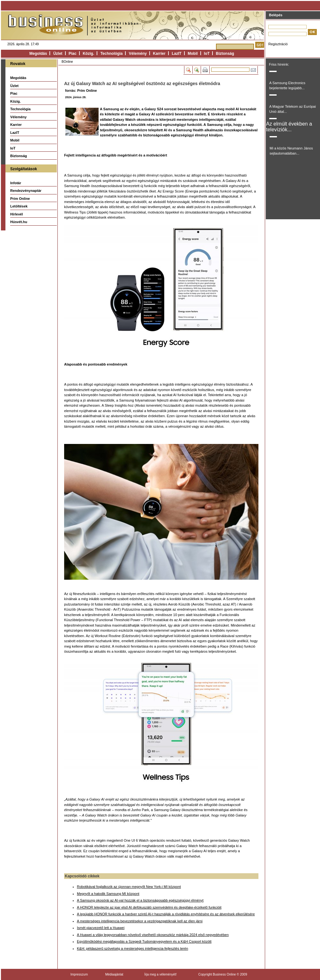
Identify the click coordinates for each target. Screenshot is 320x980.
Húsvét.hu (19, 222)
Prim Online (20, 199)
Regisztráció (278, 44)
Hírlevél (17, 214)
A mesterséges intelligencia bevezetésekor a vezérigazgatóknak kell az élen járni (140, 921)
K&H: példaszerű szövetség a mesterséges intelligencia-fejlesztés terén (133, 948)
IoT (207, 54)
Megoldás (38, 54)
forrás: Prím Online (81, 91)
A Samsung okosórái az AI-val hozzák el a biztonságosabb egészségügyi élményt (140, 900)
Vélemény (138, 54)
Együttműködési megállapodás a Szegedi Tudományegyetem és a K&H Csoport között (144, 941)
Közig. (88, 54)
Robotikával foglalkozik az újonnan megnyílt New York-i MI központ (129, 887)
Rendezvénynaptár (26, 191)
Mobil (193, 54)
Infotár (16, 183)
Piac (73, 54)
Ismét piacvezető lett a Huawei (101, 928)
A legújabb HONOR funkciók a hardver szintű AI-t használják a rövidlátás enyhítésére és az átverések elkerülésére (166, 914)
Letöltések (19, 206)
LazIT (177, 54)
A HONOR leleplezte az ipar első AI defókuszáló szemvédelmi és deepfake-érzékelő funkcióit (149, 907)
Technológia (112, 54)
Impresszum (79, 974)
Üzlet (58, 54)
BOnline (67, 62)
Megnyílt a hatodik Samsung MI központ (108, 894)
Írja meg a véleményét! (160, 974)
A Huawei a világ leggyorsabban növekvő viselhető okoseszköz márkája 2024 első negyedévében (153, 935)
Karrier (159, 54)
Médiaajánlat (114, 974)
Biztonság (225, 54)
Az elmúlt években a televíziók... (289, 127)
